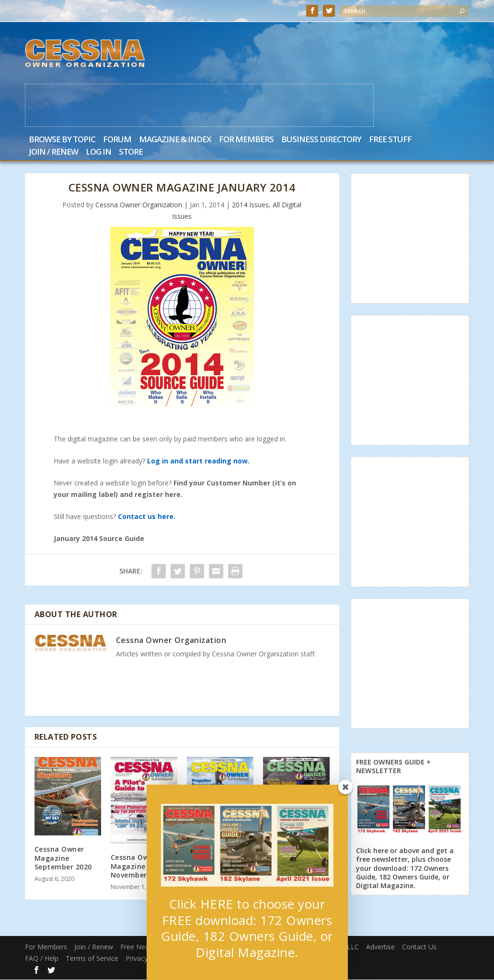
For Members (246, 141)
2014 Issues (250, 205)
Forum (117, 141)
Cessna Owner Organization (139, 205)
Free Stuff (390, 141)
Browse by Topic (62, 141)
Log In (98, 153)
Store (131, 153)
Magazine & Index (175, 141)
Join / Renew (53, 153)
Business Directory (321, 141)
